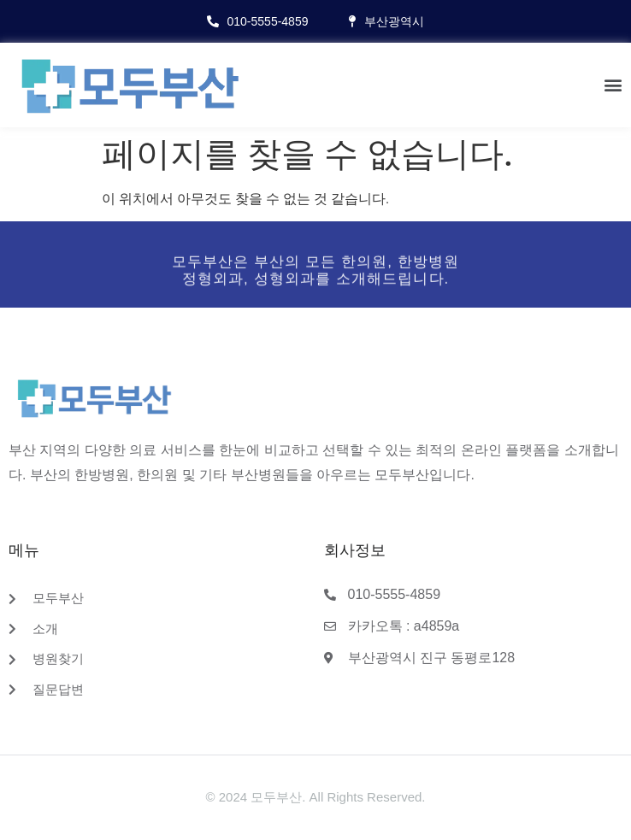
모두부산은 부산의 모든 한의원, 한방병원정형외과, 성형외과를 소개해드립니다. (316, 276)
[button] (613, 85)
